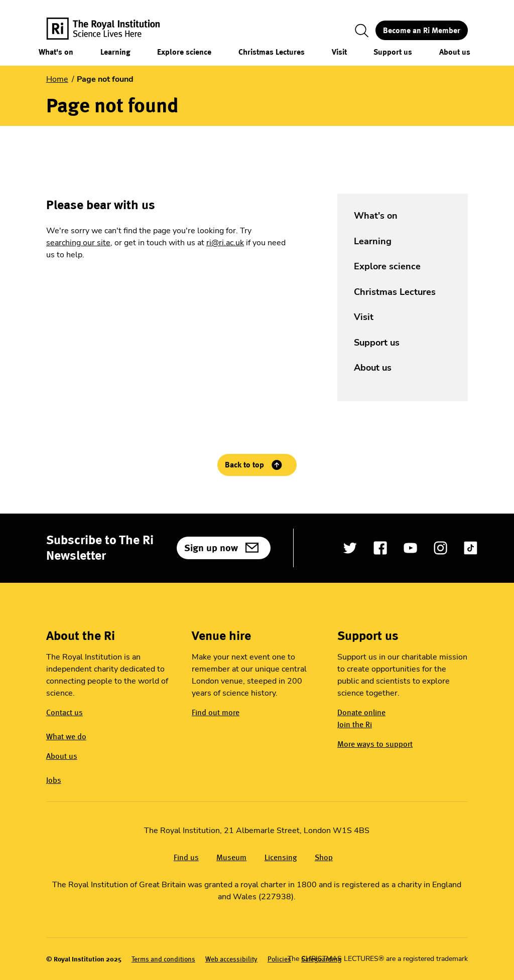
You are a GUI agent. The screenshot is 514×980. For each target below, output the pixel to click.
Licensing (281, 857)
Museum (231, 857)
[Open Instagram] (440, 548)
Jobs (54, 780)
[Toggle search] (362, 31)
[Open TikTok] (471, 548)
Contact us (65, 712)
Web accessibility (231, 959)
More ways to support (375, 744)
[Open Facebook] (380, 548)
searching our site (78, 243)
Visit (339, 52)
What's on (56, 52)
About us (455, 52)
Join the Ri (355, 724)
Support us (393, 52)
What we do (66, 737)
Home (57, 79)
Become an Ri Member (422, 30)
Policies (279, 959)
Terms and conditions (163, 959)
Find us (186, 857)
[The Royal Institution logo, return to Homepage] (112, 30)
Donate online (361, 712)
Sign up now (211, 548)
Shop (324, 857)
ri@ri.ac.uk (225, 243)
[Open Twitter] (350, 548)
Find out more (216, 712)
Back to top (244, 465)
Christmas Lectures (272, 52)
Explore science (184, 52)
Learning (115, 52)
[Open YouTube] (410, 548)
